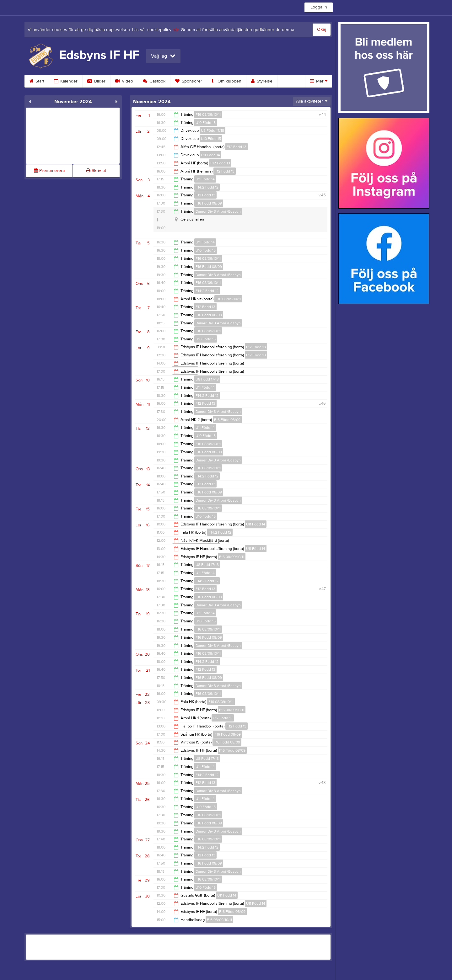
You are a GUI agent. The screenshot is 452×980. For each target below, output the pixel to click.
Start (37, 81)
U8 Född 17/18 (213, 130)
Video (124, 81)
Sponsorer (189, 81)
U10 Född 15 (206, 123)
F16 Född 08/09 (209, 203)
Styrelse (262, 81)
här (176, 30)
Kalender (66, 81)
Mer (319, 81)
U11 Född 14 (210, 155)
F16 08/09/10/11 (208, 115)
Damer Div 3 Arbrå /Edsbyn (218, 211)
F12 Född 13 (237, 147)
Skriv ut (96, 171)
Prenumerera (49, 171)
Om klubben (227, 81)
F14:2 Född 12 (207, 187)
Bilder (96, 81)
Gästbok (154, 81)
